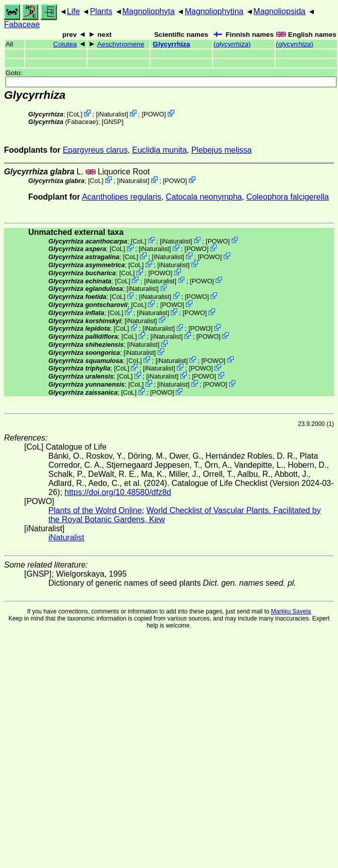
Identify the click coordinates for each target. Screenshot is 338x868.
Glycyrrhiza (171, 44)
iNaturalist (112, 114)
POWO (154, 114)
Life (74, 11)
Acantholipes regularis (122, 197)
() (232, 44)
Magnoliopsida (279, 11)
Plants (101, 11)
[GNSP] (113, 122)
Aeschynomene (121, 44)
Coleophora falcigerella (288, 197)
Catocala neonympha (204, 197)
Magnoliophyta (149, 11)
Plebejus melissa (222, 150)
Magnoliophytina (214, 11)
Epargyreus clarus (95, 150)
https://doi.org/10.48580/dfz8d (118, 492)
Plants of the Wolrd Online (95, 510)
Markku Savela (291, 611)
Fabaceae (22, 24)
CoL (74, 114)
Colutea (65, 44)
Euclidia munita (159, 150)
